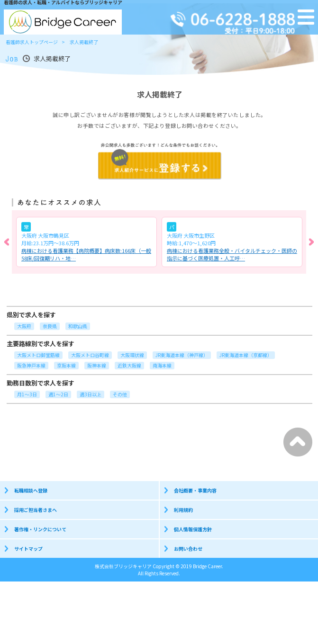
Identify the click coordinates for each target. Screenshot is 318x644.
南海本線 (162, 365)
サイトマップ (28, 549)
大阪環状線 (132, 355)
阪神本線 (97, 365)
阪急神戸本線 (31, 365)
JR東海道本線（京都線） (246, 355)
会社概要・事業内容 (195, 490)
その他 (120, 394)
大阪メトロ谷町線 (90, 355)
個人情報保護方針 (193, 529)
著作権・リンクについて (40, 529)
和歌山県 (78, 326)
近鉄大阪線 (129, 365)
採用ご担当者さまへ (36, 510)
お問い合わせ (188, 549)
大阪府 (24, 326)
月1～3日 (27, 394)
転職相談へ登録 (31, 490)
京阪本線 (66, 365)
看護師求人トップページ (32, 42)
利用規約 (183, 510)
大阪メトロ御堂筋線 (38, 355)
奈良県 (50, 326)
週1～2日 (58, 394)
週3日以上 (91, 394)
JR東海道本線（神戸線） (182, 355)
